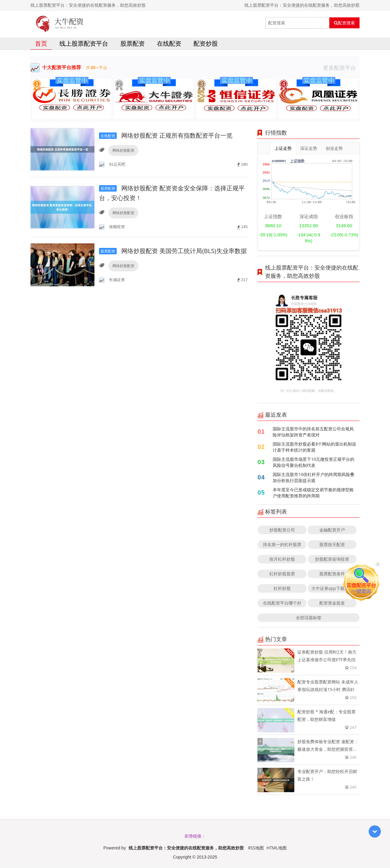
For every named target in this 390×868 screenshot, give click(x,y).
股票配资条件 (332, 574)
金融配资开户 (332, 530)
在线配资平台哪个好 (282, 603)
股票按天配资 (332, 545)
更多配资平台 (341, 68)
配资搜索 (344, 23)
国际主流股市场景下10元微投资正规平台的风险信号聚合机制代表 (314, 462)
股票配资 (133, 44)
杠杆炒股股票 (282, 574)
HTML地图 (277, 848)
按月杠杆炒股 (282, 559)
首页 (41, 44)
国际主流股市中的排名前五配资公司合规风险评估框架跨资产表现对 (313, 432)
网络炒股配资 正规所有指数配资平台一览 (166, 135)
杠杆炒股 (282, 589)
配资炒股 (206, 44)
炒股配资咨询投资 (332, 559)
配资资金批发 (332, 603)
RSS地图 (256, 848)
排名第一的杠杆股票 (282, 545)
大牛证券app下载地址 (332, 589)
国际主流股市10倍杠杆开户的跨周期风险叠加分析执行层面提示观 (314, 478)
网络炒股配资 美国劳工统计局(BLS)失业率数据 (173, 251)
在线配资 (169, 44)
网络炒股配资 (123, 150)
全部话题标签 (309, 618)
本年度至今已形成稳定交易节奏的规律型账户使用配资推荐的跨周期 (313, 493)
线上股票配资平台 (84, 44)
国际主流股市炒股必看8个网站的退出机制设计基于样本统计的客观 (314, 447)
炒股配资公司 (282, 530)
